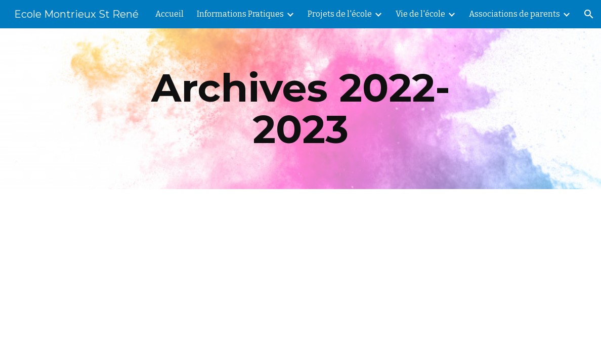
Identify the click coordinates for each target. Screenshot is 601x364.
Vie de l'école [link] (420, 14)
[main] (301, 109)
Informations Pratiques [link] (240, 14)
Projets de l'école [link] (340, 14)
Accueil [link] (169, 14)
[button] (589, 14)
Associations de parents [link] (514, 14)
